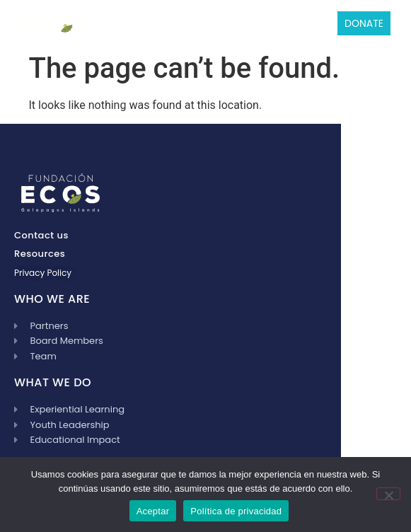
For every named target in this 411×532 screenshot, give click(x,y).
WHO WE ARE (52, 299)
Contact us (41, 235)
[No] (388, 494)
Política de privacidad (236, 511)
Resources (40, 254)
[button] (104, 23)
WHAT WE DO (53, 382)
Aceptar (153, 511)
